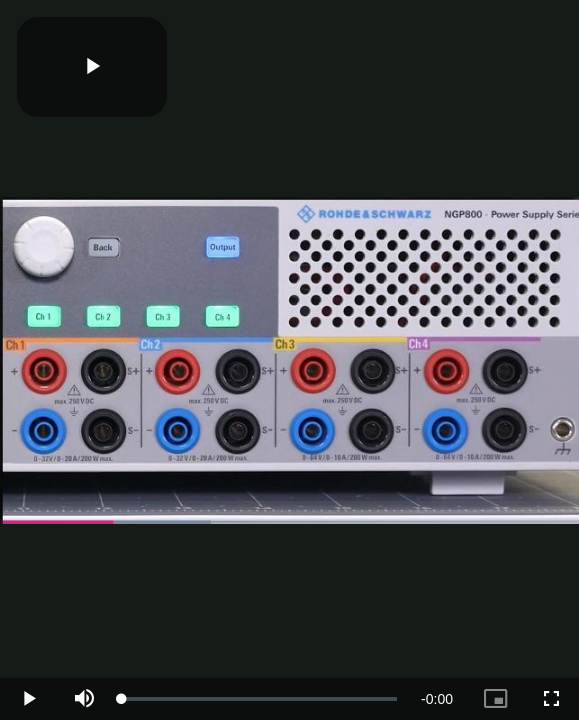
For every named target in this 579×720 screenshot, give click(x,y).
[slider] (259, 699)
